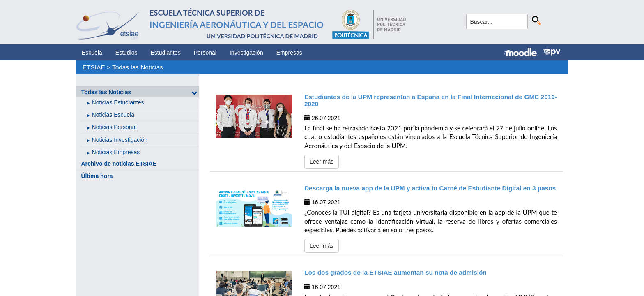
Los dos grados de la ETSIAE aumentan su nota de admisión (396, 272)
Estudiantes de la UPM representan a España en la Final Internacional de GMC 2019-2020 (431, 100)
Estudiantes (166, 53)
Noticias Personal (114, 127)
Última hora (97, 176)
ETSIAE (94, 67)
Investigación (246, 53)
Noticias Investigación (120, 140)
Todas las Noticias (138, 67)
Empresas (289, 53)
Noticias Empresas (116, 152)
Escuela (92, 53)
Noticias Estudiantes (118, 102)
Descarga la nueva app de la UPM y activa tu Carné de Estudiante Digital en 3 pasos (430, 188)
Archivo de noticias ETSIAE (119, 164)
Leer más (322, 162)
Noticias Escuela (113, 115)
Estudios (126, 53)
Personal (205, 53)
